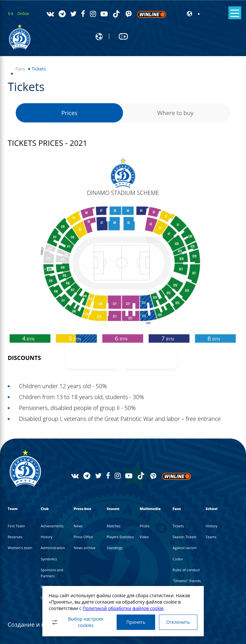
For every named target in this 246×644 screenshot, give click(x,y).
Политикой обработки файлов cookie (123, 608)
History (47, 537)
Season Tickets (185, 537)
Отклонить (178, 622)
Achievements (52, 526)
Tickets (178, 526)
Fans (20, 69)
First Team (16, 526)
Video (144, 537)
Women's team (20, 548)
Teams (211, 537)
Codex (178, 559)
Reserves (15, 537)
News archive (85, 548)
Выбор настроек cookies (77, 622)
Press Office (83, 537)
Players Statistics (120, 537)
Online (23, 14)
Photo (145, 526)
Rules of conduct (186, 570)
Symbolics (49, 559)
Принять (136, 622)
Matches (114, 526)
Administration (53, 548)
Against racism (185, 548)
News (78, 526)
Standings (115, 548)
